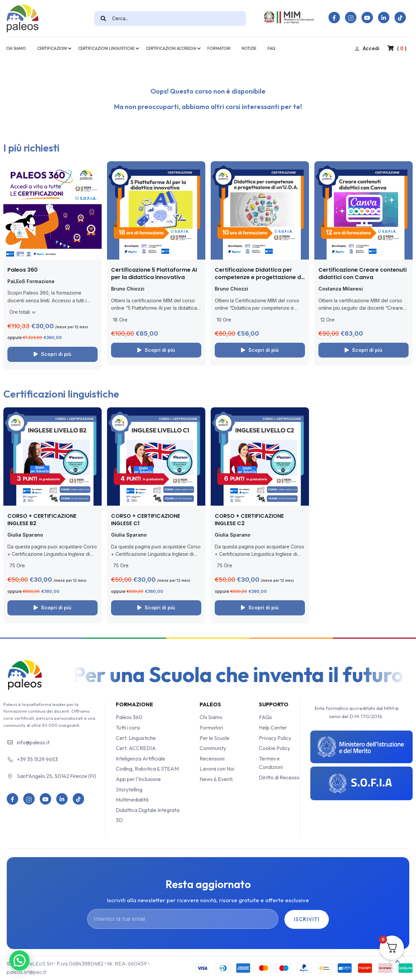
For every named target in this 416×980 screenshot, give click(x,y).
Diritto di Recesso (279, 777)
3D (119, 820)
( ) (397, 48)
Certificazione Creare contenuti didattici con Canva (362, 274)
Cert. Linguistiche (136, 738)
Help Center (273, 728)
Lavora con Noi (217, 769)
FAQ (271, 48)
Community (213, 748)
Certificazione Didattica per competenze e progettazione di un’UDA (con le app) (258, 277)
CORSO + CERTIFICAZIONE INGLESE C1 (146, 520)
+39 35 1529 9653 (37, 759)
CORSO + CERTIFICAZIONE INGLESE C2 (249, 520)
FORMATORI (219, 48)
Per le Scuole (215, 738)
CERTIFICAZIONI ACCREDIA (171, 48)
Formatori (211, 728)
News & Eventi (216, 779)
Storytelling (129, 789)
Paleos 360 (23, 270)
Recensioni (212, 758)
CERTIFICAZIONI (52, 48)
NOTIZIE (249, 48)
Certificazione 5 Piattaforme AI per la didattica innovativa (154, 274)
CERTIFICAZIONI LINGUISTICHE (106, 48)
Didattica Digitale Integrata (148, 810)
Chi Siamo (211, 717)
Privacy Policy (275, 738)
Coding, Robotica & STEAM (147, 769)
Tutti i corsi (128, 728)
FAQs (265, 717)
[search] (103, 19)
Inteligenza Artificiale (141, 758)
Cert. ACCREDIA (136, 748)
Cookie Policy (274, 748)
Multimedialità (132, 800)
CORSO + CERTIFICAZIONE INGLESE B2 (42, 520)
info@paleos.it (33, 742)
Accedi (367, 48)
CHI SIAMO (16, 48)
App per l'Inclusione (138, 779)
